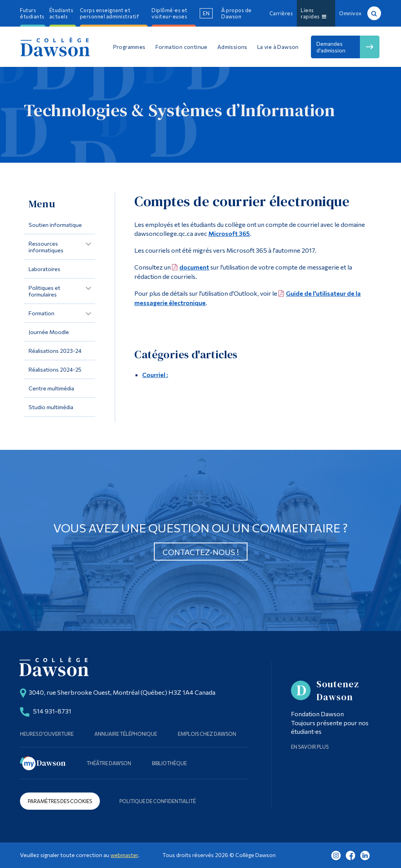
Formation (42, 313)
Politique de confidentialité (158, 801)
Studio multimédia (51, 407)
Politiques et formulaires (44, 291)
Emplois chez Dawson (207, 734)
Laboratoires (44, 269)
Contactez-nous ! (201, 552)
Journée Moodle (49, 332)
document (194, 267)
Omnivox (350, 13)
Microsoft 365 (229, 233)
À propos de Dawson (237, 13)
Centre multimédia (51, 388)
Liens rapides (313, 13)
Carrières (281, 13)
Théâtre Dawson (109, 763)
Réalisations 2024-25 (55, 369)
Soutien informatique (55, 225)
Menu (42, 204)
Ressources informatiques (46, 247)
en (206, 13)
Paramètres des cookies (60, 801)
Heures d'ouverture (47, 734)
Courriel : (155, 375)
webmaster (124, 855)
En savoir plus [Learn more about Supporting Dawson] (310, 747)
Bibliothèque (169, 763)
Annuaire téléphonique (126, 734)
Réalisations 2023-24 (55, 351)
